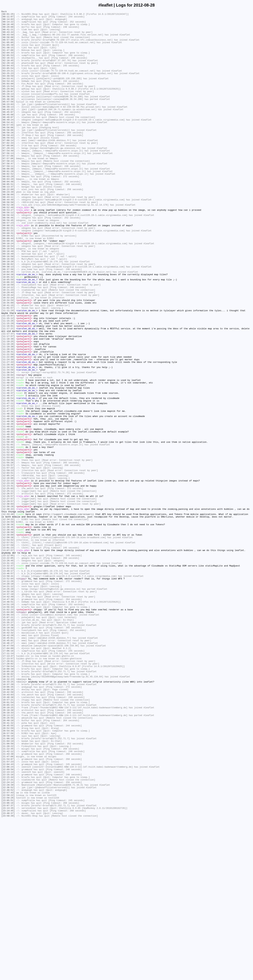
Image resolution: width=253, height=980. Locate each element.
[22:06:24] (8, 918)
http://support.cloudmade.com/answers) (69, 615)
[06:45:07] (8, 133)
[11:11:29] (8, 371)
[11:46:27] (8, 467)
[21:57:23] (8, 912)
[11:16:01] (8, 389)
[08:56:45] (8, 259)
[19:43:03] (8, 832)
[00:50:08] (8, 43)
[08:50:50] (8, 241)
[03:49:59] (8, 89)
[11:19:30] (8, 414)
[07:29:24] (8, 176)
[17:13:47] (8, 785)
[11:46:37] (8, 470)
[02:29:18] (8, 74)
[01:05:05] (8, 49)
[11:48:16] (8, 494)
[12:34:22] (8, 621)
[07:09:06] (8, 173)
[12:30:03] (8, 603)
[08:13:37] (8, 222)
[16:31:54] (8, 754)
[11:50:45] (8, 525)
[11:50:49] (8, 528)
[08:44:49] (8, 238)
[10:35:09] (8, 361)
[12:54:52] (8, 646)
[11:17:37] (8, 399)
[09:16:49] (8, 300)
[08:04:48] (8, 216)
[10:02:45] (8, 324)
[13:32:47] (8, 677)
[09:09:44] (8, 284)
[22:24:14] (8, 937)
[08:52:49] (8, 247)
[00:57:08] (8, 46)
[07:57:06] (8, 185)
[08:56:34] (8, 256)
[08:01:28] (8, 204)
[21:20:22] (8, 894)
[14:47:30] (8, 717)
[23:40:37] (8, 974)
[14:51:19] (8, 723)
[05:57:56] (8, 120)
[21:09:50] (8, 890)
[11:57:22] (8, 559)
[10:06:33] (8, 337)
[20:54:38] (8, 875)
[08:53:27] (8, 250)
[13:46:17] (8, 683)
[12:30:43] (8, 609)
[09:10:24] (8, 290)
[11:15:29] (8, 386)
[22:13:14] (8, 924)
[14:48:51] (8, 720)
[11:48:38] (8, 504)
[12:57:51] (8, 649)
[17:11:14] (8, 782)
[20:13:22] (8, 856)
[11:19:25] (8, 408)
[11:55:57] (8, 556)
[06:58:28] (8, 157)
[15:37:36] (8, 748)
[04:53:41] (8, 92)
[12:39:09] (8, 640)
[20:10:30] (8, 850)
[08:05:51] (8, 219)
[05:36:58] (8, 114)
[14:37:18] (8, 711)
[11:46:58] (8, 479)
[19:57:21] (8, 838)
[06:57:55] (8, 148)
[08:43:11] (8, 235)
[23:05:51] (8, 959)
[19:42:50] (8, 829)
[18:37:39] (8, 819)
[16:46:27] (8, 770)
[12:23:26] (8, 578)
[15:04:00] (8, 733)
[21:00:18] (8, 884)
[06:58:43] (8, 160)
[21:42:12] (8, 900)
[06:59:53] (8, 163)
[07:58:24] (8, 191)
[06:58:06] (8, 151)
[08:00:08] (8, 201)
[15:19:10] (8, 742)
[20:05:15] (8, 844)
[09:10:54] (8, 293)
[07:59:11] (8, 197)
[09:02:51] (8, 272)
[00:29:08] (8, 30)
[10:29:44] (8, 352)
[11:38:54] (8, 445)
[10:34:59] (8, 358)
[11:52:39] (8, 538)
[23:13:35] (8, 968)
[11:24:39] (8, 430)
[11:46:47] (8, 473)
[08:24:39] (8, 228)
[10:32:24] (8, 355)
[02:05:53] (8, 64)
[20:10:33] (8, 853)
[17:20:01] (8, 791)
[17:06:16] (8, 779)
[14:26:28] (8, 705)
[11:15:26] (8, 383)
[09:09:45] (8, 287)
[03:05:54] (8, 80)
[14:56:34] (8, 726)
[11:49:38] (8, 519)
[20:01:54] (8, 841)
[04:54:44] (8, 95)
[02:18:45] (8, 71)
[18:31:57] (8, 810)
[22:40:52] (8, 946)
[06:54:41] (8, 145)
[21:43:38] (8, 903)
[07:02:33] (8, 170)
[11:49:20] (8, 513)
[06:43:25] (8, 129)
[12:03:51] (8, 566)
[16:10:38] (8, 751)
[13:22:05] (8, 668)
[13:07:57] (8, 658)
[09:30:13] (8, 318)
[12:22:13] (8, 575)
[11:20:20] (8, 417)
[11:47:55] (8, 491)
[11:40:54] (8, 457)
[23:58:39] (8, 977)
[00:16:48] (8, 27)
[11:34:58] (8, 442)
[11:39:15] (8, 451)
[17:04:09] (8, 776)
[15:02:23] (8, 730)
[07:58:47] (8, 194)
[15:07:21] (8, 739)
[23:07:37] (8, 965)
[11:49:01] (8, 510)
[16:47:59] (8, 773)
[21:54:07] (8, 909)
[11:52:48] (8, 541)
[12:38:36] (8, 627)
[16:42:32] (8, 757)
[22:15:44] (8, 931)
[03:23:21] (8, 83)
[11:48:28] (8, 498)
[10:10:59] (8, 340)
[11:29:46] (8, 436)
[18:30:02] (8, 807)
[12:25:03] (8, 584)
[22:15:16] (8, 928)
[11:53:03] (8, 547)
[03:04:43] (8, 77)
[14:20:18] (8, 699)
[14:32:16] (8, 708)
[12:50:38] (8, 643)
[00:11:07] (8, 18)
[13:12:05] (8, 665)
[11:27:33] (8, 433)
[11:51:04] (8, 535)
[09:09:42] (8, 281)
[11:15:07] (8, 377)
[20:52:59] (8, 872)
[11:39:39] (8, 454)
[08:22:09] (8, 225)
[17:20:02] (8, 795)
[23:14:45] (8, 971)
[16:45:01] (8, 764)
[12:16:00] (8, 572)
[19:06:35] (8, 822)
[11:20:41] (8, 420)
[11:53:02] (8, 544)
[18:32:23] (8, 813)
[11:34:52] (8, 439)
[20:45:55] (8, 869)
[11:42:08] (8, 460)
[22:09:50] (8, 921)
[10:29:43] (8, 349)
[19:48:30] (8, 835)
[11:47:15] (8, 488)
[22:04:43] (8, 915)
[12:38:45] (8, 631)
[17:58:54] (8, 798)
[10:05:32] (8, 331)
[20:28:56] (8, 860)
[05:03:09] (8, 98)
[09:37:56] (8, 321)
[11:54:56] (8, 550)
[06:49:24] (8, 142)
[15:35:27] (8, 745)
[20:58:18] (8, 881)
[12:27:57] (8, 597)
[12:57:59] (8, 652)
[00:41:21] (8, 34)
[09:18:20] (8, 312)
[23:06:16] (8, 962)
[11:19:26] (8, 411)
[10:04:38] (8, 327)
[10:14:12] (8, 343)
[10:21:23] (8, 346)
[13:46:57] (8, 686)
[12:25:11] (8, 587)
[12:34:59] (8, 624)
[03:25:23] (8, 86)
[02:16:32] (8, 68)
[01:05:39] (8, 52)
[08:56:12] (8, 253)
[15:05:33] (8, 736)
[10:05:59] (8, 334)
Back (4, 12)
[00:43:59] (8, 40)
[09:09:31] (8, 278)
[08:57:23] (8, 266)
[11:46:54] (8, 476)
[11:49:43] (8, 522)
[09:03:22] (8, 275)
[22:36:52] (8, 943)
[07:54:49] (8, 179)
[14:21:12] (8, 702)
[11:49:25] (8, 516)
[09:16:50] (8, 306)
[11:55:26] (8, 553)
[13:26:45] (8, 671)
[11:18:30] (8, 405)
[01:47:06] (8, 58)
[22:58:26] (8, 955)
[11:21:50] (8, 423)
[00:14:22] (8, 24)
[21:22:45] (8, 897)
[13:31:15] (8, 674)
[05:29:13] (8, 111)
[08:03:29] (8, 210)
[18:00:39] (8, 801)
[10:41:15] (8, 365)
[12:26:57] (8, 590)
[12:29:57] (8, 600)
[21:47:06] (8, 906)
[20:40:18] (8, 863)
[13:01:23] (8, 655)
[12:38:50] (8, 637)
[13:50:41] (8, 689)
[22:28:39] (8, 940)
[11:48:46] (8, 507)
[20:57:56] (8, 878)
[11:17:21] (8, 392)
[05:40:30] (8, 117)
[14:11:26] (8, 696)
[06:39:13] (8, 126)
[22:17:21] (8, 934)
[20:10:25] (8, 847)
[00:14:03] (8, 21)
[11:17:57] (8, 402)
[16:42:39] (8, 761)
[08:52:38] (8, 244)
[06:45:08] (8, 136)
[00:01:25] (8, 15)
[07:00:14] (8, 167)
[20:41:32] (8, 866)
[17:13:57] (8, 788)
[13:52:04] (8, 692)
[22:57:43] (8, 949)
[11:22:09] (8, 426)
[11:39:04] (8, 448)
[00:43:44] (8, 37)
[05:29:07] (8, 108)
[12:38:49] (8, 634)
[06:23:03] (8, 123)
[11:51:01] (8, 532)
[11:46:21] (8, 464)
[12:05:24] (8, 569)
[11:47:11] (8, 482)
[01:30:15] (8, 55)
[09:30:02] (8, 315)
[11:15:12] (8, 380)
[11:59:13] (8, 563)
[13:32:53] (8, 680)
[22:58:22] (8, 952)
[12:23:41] (8, 581)
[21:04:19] (8, 887)
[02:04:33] (8, 61)
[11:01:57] (8, 368)
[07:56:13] (8, 182)
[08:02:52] (8, 207)
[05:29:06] (8, 105)
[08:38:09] (8, 232)
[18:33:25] (8, 816)
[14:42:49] (8, 714)
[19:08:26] (8, 825)
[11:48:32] (8, 501)
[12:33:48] (8, 615)
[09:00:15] (8, 269)
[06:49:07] (8, 139)
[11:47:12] (8, 485)
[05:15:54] (8, 102)
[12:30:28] (8, 606)
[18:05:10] (8, 804)
